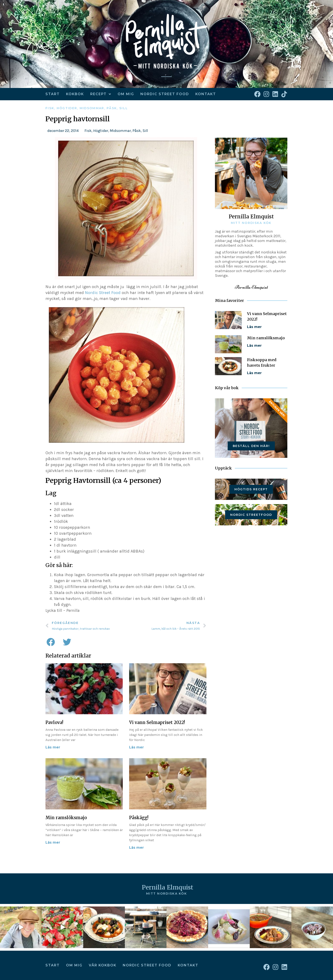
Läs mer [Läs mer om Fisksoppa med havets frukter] (254, 373)
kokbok (75, 94)
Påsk (112, 108)
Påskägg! (139, 818)
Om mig (126, 94)
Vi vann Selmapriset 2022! (157, 722)
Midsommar (92, 108)
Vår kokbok (103, 965)
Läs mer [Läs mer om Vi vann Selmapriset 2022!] (136, 747)
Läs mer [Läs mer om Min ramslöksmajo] (53, 842)
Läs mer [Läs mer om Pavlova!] (53, 747)
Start (53, 94)
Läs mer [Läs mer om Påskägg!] (136, 848)
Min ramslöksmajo (66, 818)
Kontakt (206, 94)
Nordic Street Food (165, 94)
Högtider (67, 108)
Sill (124, 108)
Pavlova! (54, 722)
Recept (101, 94)
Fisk (50, 108)
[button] (51, 642)
